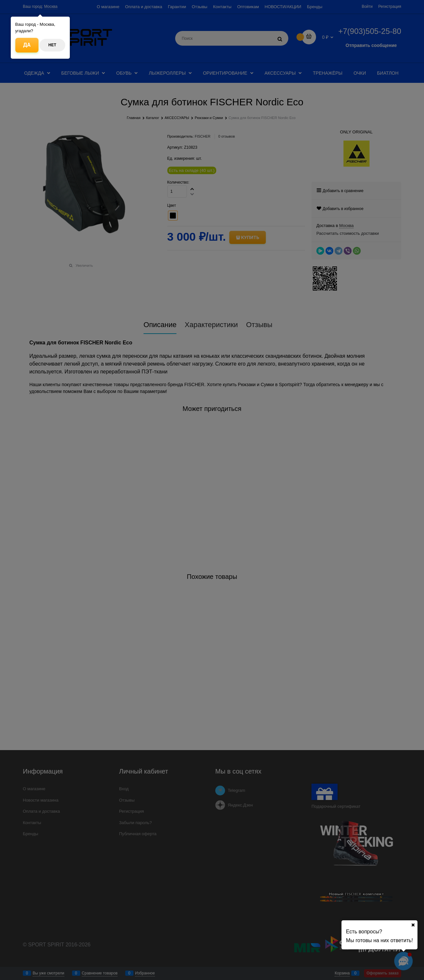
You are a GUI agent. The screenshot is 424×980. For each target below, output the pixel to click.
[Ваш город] (413, 925)
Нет (52, 45)
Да (27, 45)
